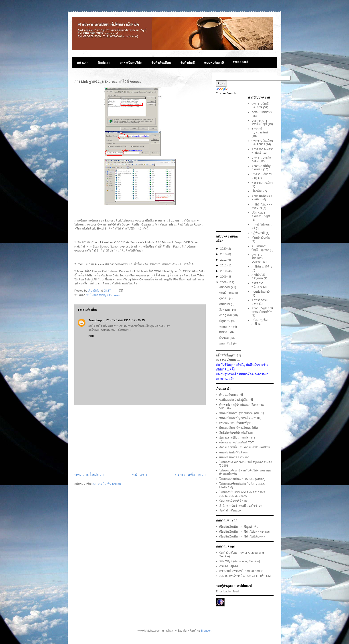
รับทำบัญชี (188, 62)
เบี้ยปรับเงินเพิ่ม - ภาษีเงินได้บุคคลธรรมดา (245, 532)
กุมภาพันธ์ (226, 343)
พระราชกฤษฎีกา (262, 183)
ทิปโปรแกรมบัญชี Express (103, 295)
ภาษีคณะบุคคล (229, 566)
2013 (224, 254)
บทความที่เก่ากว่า (190, 475)
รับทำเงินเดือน (161, 62)
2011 (224, 265)
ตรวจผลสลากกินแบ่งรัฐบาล (236, 423)
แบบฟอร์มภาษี (214, 62)
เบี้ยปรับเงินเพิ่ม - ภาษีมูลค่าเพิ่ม (239, 527)
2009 (224, 277)
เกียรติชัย (94, 291)
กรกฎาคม (226, 315)
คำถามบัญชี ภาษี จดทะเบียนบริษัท (262, 310)
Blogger (206, 631)
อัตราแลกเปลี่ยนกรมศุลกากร (237, 438)
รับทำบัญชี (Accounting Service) (240, 561)
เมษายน (225, 332)
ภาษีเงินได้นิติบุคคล (258, 277)
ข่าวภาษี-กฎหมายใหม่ (260, 131)
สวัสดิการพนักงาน (257, 285)
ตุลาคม (224, 298)
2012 (224, 260)
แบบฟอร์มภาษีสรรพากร (234, 457)
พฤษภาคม (226, 327)
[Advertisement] (140, 439)
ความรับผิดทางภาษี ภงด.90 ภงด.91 (241, 571)
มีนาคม (224, 338)
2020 (224, 249)
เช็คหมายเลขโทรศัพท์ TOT (236, 442)
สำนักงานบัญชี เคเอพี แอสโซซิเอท (241, 506)
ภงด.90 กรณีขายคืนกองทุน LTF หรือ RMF (246, 576)
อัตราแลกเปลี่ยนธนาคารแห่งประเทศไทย (245, 447)
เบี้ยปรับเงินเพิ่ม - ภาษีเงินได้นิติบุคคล (242, 536)
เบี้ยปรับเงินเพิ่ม (261, 238)
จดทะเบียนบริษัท (131, 62)
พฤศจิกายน (227, 293)
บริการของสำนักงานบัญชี (261, 214)
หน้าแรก (83, 62)
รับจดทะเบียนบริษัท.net (234, 501)
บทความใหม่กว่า (89, 475)
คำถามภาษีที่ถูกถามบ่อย (262, 168)
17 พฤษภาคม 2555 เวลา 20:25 (125, 320)
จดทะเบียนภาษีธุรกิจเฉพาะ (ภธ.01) (241, 413)
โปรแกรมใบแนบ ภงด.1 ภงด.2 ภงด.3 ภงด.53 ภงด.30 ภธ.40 (242, 494)
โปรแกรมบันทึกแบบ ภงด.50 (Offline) (242, 479)
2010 (224, 271)
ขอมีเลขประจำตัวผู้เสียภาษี (236, 400)
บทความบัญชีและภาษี (260, 106)
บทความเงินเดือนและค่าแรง (262, 143)
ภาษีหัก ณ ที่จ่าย (262, 267)
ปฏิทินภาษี (258, 233)
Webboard (241, 62)
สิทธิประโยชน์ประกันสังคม (236, 433)
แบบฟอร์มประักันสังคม (233, 452)
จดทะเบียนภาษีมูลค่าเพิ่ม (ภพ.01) (240, 418)
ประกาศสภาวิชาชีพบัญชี (259, 122)
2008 (224, 282)
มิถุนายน (225, 321)
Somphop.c (96, 320)
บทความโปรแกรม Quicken (258, 258)
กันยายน (225, 304)
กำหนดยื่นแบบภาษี (231, 395)
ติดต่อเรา (104, 62)
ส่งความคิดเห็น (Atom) (107, 484)
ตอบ (91, 336)
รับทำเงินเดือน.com (231, 510)
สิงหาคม (225, 310)
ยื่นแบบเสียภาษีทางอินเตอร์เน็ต (238, 428)
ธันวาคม (225, 287)
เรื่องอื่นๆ (257, 191)
